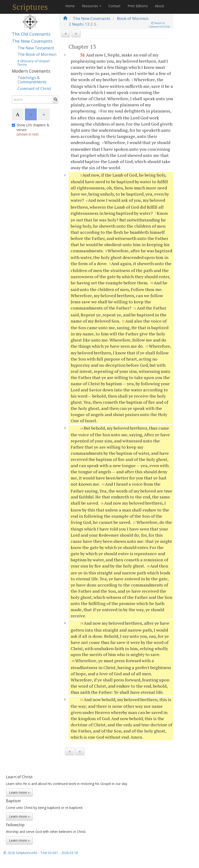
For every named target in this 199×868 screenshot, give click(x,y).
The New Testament (36, 48)
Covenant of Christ (34, 89)
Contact (114, 6)
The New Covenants (32, 41)
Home (70, 6)
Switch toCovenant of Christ (159, 25)
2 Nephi (76, 24)
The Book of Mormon (37, 54)
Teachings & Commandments (32, 80)
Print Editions (138, 6)
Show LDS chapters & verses (30, 130)
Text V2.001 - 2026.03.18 (59, 853)
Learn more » (19, 792)
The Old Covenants (31, 34)
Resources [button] (92, 6)
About (160, 6)
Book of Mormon (133, 18)
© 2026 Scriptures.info (20, 853)
